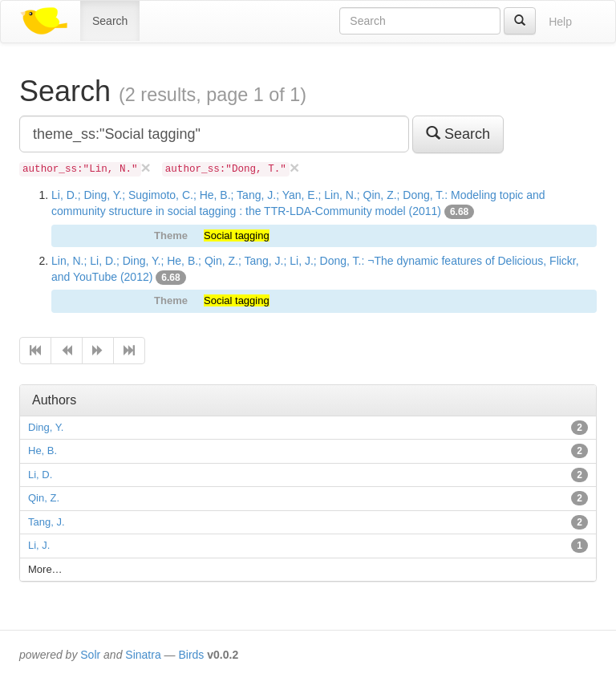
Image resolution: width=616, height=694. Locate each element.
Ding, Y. (46, 427)
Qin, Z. (44, 498)
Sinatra (143, 655)
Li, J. (39, 545)
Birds (191, 655)
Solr (90, 655)
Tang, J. (47, 522)
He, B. (43, 450)
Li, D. (40, 475)
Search (110, 21)
